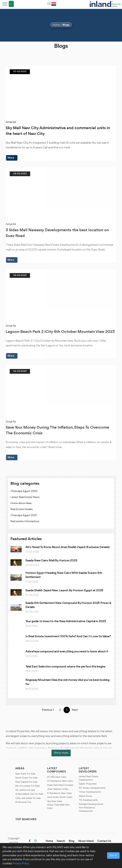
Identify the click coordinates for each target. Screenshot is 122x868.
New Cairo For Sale (25, 774)
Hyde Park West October (60, 785)
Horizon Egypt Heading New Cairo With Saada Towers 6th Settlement (64, 575)
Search (61, 841)
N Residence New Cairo (59, 793)
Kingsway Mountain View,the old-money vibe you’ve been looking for (67, 682)
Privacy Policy (21, 864)
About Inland (86, 841)
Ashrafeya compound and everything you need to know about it (67, 652)
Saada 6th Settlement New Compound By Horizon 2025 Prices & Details (68, 605)
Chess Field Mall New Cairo (58, 807)
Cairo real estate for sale (28, 798)
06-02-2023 (20, 176)
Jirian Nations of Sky (58, 789)
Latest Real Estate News (25, 497)
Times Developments (90, 792)
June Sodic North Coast (60, 797)
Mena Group (85, 796)
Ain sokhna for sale (25, 790)
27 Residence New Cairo (60, 781)
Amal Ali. (11, 122)
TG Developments (88, 800)
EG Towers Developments (92, 788)
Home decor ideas (21, 503)
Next (75, 710)
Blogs (66, 25)
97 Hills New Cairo (57, 777)
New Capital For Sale (26, 782)
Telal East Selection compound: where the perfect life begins (65, 667)
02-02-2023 (20, 278)
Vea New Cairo (55, 801)
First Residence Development (87, 809)
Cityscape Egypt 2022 (24, 491)
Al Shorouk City (23, 802)
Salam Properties (88, 784)
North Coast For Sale (26, 778)
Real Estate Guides (22, 509)
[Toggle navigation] (4, 4)
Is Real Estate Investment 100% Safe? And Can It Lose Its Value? (68, 636)
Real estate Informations (25, 521)
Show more (61, 753)
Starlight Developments (91, 804)
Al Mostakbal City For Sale (29, 794)
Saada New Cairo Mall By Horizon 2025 (51, 561)
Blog (72, 841)
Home (56, 25)
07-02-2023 (20, 72)
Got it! (113, 855)
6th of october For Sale (27, 786)
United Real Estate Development (88, 778)
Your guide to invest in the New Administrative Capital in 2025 (66, 621)
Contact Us (104, 841)
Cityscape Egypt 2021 (24, 515)
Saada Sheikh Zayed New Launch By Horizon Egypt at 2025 (64, 590)
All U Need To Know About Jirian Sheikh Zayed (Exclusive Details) (67, 547)
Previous (45, 710)
